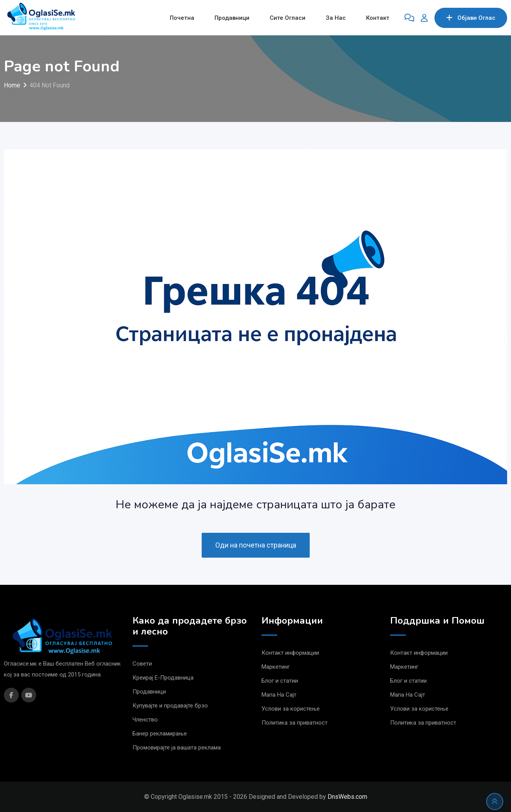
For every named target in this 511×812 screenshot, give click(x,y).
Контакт (378, 18)
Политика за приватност (295, 723)
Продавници (232, 18)
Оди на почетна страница (256, 545)
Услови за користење (291, 709)
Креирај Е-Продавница (163, 678)
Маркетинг (276, 667)
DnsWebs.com (347, 797)
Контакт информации (290, 653)
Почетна (182, 18)
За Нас (336, 18)
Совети (142, 664)
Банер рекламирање (160, 734)
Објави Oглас (471, 18)
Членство (145, 720)
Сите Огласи (288, 18)
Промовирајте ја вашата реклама (177, 748)
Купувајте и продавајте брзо (170, 706)
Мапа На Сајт (279, 695)
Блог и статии (280, 681)
